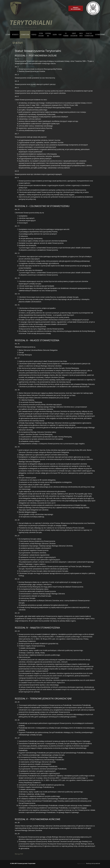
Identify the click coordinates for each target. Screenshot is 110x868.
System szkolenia (41, 35)
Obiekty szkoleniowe (74, 35)
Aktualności (15, 35)
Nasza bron (81, 35)
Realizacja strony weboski (93, 863)
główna (8, 35)
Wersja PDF (19, 854)
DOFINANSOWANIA (100, 35)
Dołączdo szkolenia (76, 8)
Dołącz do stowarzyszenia (89, 35)
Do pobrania (66, 35)
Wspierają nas (48, 35)
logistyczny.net (81, 863)
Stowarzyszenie (25, 35)
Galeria (55, 35)
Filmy (60, 35)
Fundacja (34, 35)
